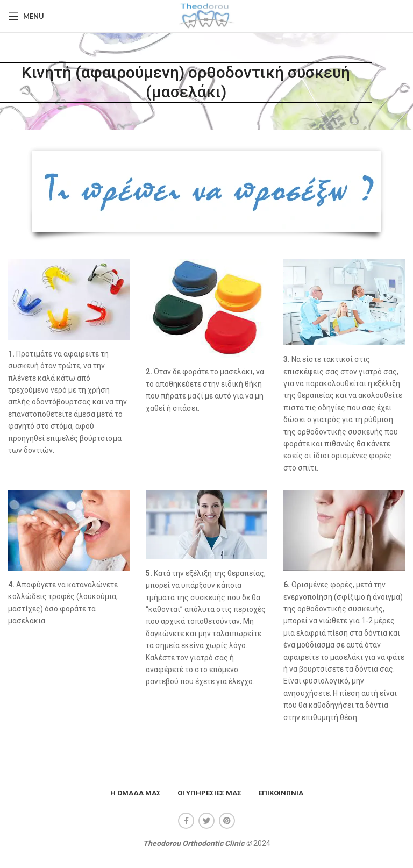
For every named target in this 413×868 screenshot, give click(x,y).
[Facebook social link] (186, 821)
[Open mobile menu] (26, 16)
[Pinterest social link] (227, 821)
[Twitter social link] (206, 821)
